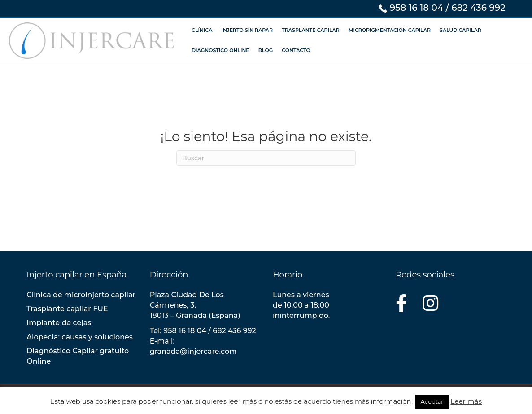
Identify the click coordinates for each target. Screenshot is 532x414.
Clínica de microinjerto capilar (81, 295)
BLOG (266, 50)
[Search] (266, 158)
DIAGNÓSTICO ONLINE (220, 50)
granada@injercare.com (193, 351)
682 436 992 (478, 8)
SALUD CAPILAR (460, 30)
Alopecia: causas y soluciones (80, 337)
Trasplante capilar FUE (67, 309)
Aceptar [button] (432, 401)
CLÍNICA (202, 30)
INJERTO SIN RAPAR (247, 30)
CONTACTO (296, 50)
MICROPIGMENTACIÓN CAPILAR (390, 30)
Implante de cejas (59, 323)
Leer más (466, 401)
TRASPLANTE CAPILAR (311, 30)
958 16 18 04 (417, 8)
